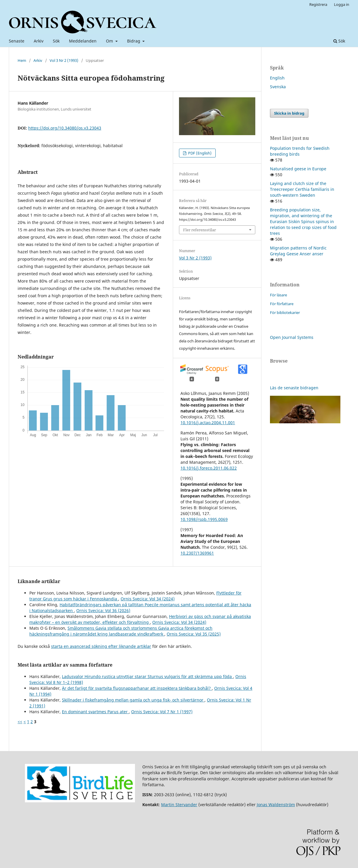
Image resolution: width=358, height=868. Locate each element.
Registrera (318, 4)
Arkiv (39, 41)
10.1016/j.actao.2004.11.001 (208, 423)
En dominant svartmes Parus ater (95, 712)
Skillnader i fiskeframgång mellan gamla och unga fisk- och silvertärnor (133, 700)
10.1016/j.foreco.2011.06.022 (209, 468)
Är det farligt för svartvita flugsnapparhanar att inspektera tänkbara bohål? (137, 688)
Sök (56, 41)
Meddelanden (83, 41)
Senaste (17, 41)
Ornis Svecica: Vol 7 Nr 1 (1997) (162, 712)
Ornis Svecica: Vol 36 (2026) (103, 610)
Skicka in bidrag (289, 113)
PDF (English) (199, 153)
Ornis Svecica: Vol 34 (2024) (148, 599)
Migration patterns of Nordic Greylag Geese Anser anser (298, 251)
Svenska (278, 87)
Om (110, 41)
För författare (282, 304)
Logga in (342, 4)
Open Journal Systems (292, 337)
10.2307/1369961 (197, 553)
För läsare (278, 295)
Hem (22, 60)
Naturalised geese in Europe (298, 169)
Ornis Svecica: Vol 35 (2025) (194, 634)
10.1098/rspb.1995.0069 (204, 519)
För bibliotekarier (285, 312)
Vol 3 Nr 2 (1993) (64, 60)
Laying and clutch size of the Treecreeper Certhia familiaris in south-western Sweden (302, 189)
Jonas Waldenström (276, 805)
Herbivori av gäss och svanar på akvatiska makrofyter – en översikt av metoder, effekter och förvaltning (140, 619)
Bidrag (134, 41)
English (277, 78)
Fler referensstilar (200, 230)
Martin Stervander (179, 805)
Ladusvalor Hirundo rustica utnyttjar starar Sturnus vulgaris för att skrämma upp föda (147, 676)
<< (20, 722)
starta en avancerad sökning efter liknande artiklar (101, 646)
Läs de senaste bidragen (294, 388)
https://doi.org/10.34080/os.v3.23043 (65, 128)
